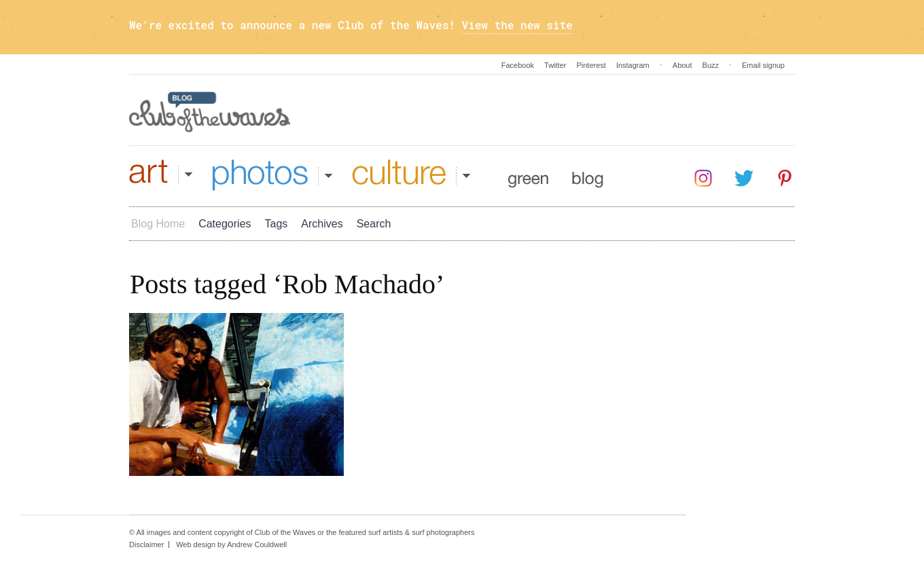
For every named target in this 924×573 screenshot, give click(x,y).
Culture (411, 175)
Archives (322, 224)
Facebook (518, 65)
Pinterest (591, 65)
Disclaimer (146, 544)
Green (528, 175)
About (682, 65)
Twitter (555, 65)
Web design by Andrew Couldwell (231, 544)
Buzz (711, 65)
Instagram (633, 65)
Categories (225, 224)
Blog (588, 175)
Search (374, 224)
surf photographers (443, 532)
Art (161, 175)
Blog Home (158, 224)
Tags (277, 224)
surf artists (386, 532)
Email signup (763, 65)
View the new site (517, 25)
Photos (272, 175)
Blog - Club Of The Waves (210, 112)
